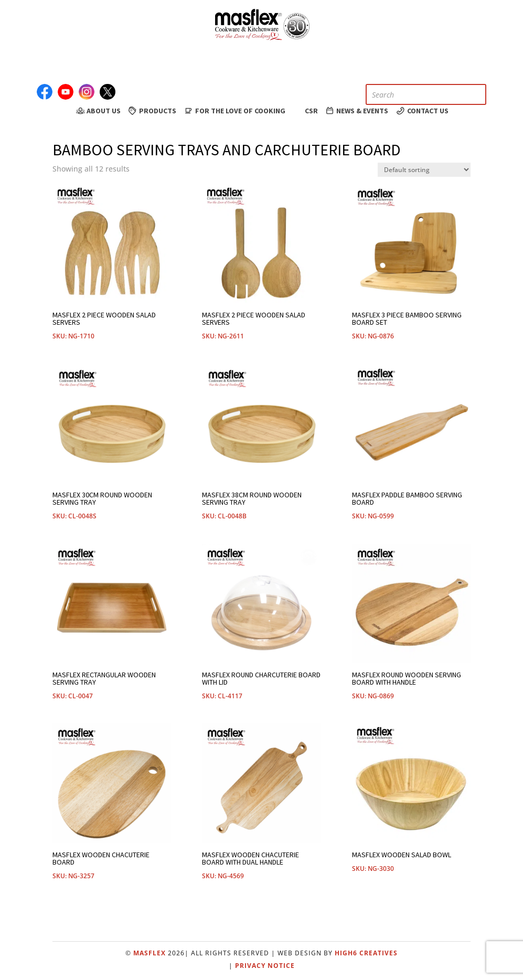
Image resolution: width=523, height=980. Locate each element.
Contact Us (422, 111)
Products (152, 111)
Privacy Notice (265, 966)
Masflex (150, 953)
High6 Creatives (366, 953)
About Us (98, 111)
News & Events (357, 111)
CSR (305, 110)
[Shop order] (424, 170)
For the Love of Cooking (234, 111)
